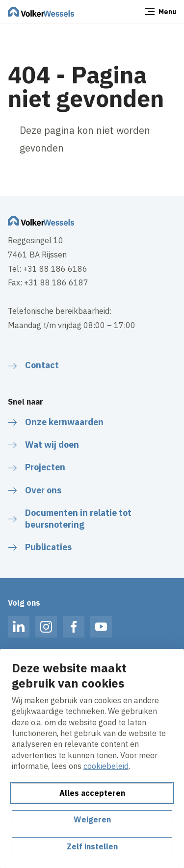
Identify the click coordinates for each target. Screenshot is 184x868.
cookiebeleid (106, 766)
